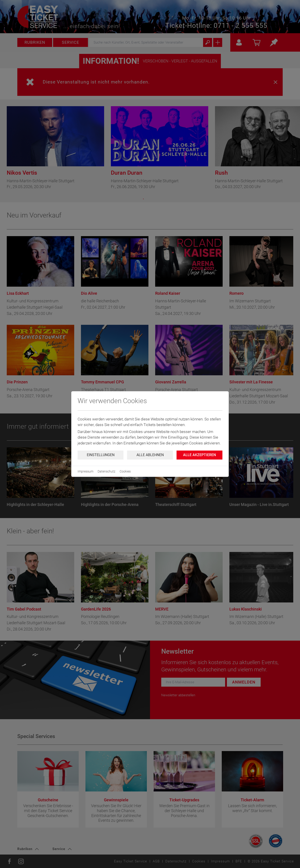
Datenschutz (106, 471)
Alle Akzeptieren (199, 455)
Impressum (85, 471)
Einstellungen (101, 455)
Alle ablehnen (150, 455)
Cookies (125, 471)
